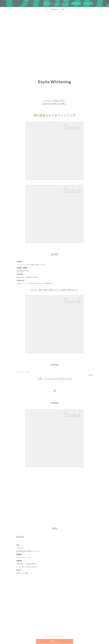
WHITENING (54, 9)
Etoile (20, 537)
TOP (45, 9)
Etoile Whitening (55, 82)
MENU (63, 9)
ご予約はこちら (55, 641)
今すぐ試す (76, 3)
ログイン (88, 3)
